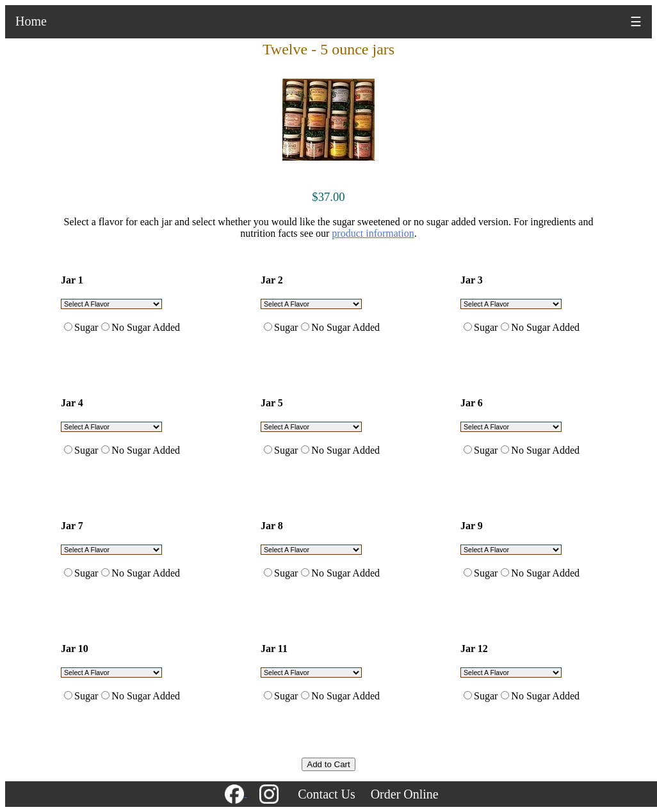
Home (31, 21)
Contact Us (326, 794)
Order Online (405, 794)
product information (373, 233)
